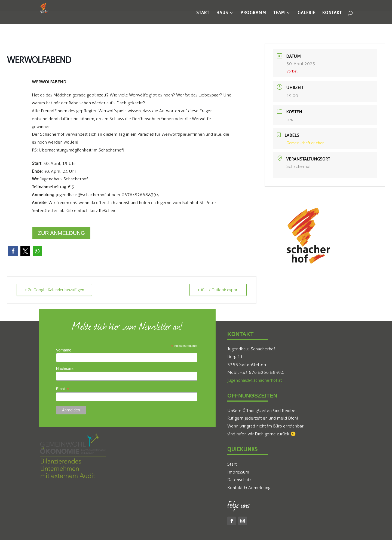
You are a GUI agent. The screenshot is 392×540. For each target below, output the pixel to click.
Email (62, 389)
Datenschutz (239, 480)
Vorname (64, 350)
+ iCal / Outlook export (218, 290)
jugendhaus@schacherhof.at (255, 380)
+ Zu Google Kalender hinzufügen (54, 290)
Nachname (65, 369)
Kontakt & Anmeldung (249, 488)
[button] (13, 251)
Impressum (238, 472)
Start (232, 464)
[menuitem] (203, 13)
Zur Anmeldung (61, 233)
